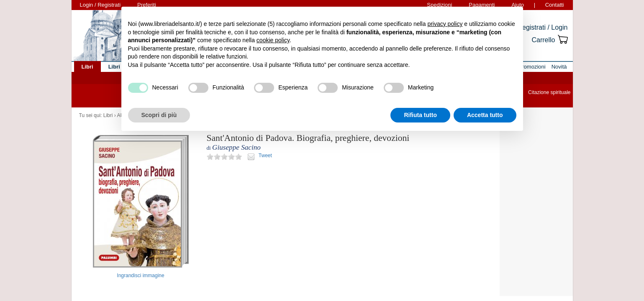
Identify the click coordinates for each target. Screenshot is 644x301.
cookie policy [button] (273, 40)
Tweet (265, 156)
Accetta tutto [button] (485, 115)
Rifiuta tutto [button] (420, 115)
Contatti (555, 5)
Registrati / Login (542, 27)
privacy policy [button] (445, 24)
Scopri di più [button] (159, 115)
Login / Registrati (100, 5)
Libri (108, 115)
